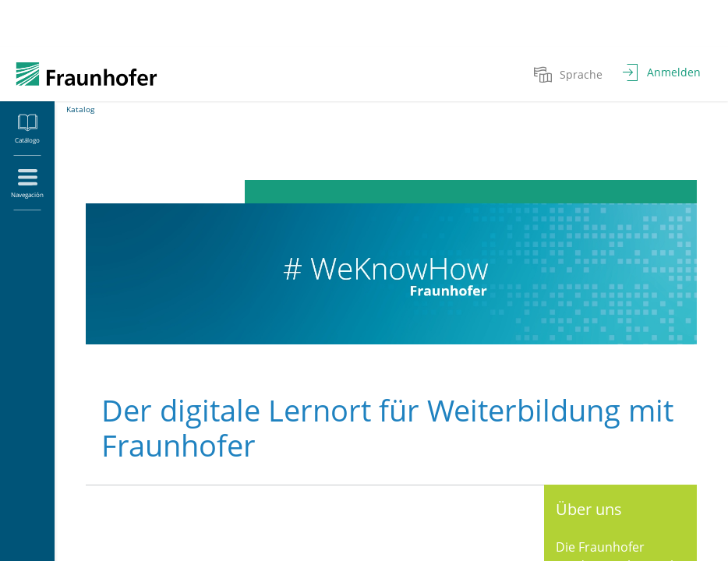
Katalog (80, 109)
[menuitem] (570, 74)
